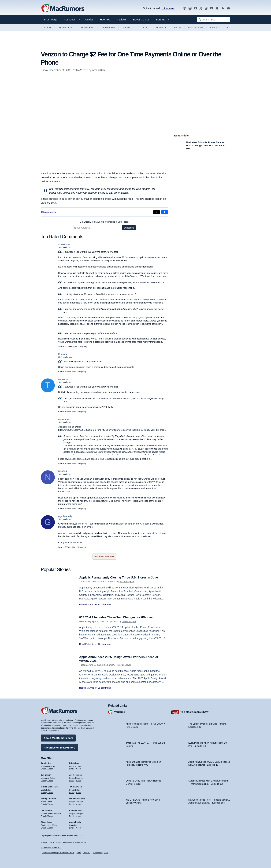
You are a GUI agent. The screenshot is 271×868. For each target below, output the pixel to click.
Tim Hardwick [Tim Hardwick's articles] (75, 787)
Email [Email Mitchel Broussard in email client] (43, 793)
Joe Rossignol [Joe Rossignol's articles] (76, 775)
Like (75, 346)
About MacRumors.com (58, 738)
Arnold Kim (98, 70)
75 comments (105, 604)
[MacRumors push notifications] (217, 8)
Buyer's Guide (141, 19)
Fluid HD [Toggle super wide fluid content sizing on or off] (86, 853)
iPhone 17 (215, 28)
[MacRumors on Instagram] (190, 8)
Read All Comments (104, 557)
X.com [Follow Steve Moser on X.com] (50, 828)
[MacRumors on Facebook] (196, 8)
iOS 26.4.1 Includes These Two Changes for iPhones (116, 617)
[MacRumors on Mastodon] (206, 8)
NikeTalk (63, 471)
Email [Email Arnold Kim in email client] (43, 769)
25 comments (105, 688)
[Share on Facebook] (165, 212)
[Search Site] (214, 20)
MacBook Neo (108, 28)
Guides (89, 19)
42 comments (105, 644)
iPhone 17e (128, 28)
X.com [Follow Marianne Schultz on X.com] (78, 804)
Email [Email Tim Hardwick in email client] (72, 793)
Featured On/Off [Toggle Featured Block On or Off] (49, 853)
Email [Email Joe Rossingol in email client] (72, 781)
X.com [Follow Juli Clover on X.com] (50, 781)
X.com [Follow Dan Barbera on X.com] (50, 816)
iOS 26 (177, 28)
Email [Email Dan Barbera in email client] (43, 816)
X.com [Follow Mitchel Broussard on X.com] (50, 793)
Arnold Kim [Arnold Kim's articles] (46, 763)
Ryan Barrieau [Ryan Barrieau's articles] (76, 810)
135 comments (48, 212)
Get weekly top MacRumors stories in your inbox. (104, 222)
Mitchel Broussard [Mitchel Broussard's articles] (49, 787)
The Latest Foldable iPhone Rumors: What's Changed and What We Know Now (205, 145)
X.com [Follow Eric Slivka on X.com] (78, 769)
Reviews (122, 19)
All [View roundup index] (228, 28)
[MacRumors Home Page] (63, 8)
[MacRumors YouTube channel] (212, 8)
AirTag (145, 28)
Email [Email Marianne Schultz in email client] (72, 804)
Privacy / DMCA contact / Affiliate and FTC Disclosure (64, 842)
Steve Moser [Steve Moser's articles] (47, 822)
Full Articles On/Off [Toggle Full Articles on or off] (66, 853)
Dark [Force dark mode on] (106, 853)
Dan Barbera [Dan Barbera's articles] (47, 810)
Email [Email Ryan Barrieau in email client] (72, 816)
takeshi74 (63, 379)
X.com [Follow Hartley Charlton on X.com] (50, 804)
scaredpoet (64, 244)
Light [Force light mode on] (100, 853)
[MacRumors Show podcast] (184, 8)
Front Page (51, 19)
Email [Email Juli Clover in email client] (43, 781)
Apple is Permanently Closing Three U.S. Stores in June (119, 578)
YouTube (120, 712)
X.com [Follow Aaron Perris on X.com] (78, 828)
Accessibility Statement (51, 847)
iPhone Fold (87, 28)
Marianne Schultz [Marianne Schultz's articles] (77, 798)
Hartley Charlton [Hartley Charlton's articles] (48, 798)
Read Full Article (88, 604)
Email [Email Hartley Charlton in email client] (43, 804)
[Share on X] (157, 212)
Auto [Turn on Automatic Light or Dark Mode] (95, 853)
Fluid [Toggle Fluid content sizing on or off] (79, 853)
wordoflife (64, 419)
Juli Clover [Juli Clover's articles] (46, 775)
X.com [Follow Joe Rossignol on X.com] (78, 781)
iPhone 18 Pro (66, 28)
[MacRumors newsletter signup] (228, 8)
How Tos (105, 19)
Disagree (82, 346)
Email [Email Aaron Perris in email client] (72, 828)
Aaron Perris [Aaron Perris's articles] (75, 822)
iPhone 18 (161, 28)
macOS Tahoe (195, 28)
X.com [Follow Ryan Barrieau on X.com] (78, 816)
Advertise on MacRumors (59, 748)
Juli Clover (126, 665)
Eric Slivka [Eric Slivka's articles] (74, 763)
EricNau (63, 354)
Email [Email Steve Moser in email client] (43, 828)
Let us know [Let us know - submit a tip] (168, 8)
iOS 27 (48, 28)
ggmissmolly (65, 516)
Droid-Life (49, 173)
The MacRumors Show (194, 712)
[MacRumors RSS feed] (223, 8)
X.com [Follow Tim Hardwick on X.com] (78, 793)
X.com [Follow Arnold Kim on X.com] (50, 769)
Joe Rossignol (127, 582)
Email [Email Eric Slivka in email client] (72, 769)
